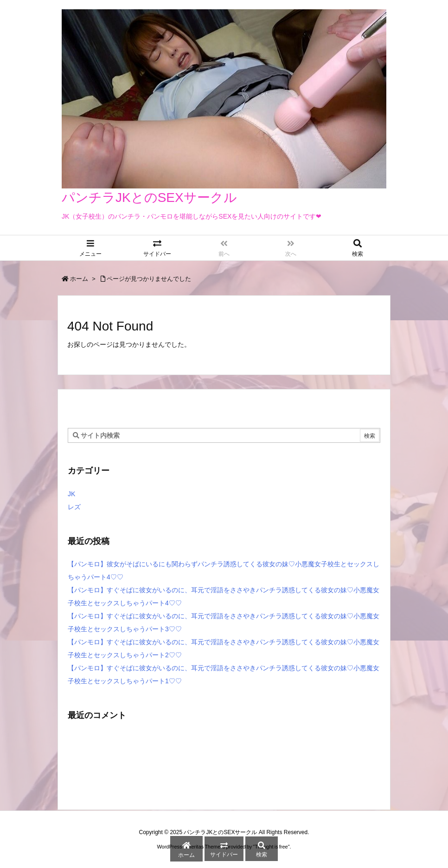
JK (71, 494)
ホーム (79, 279)
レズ (74, 507)
